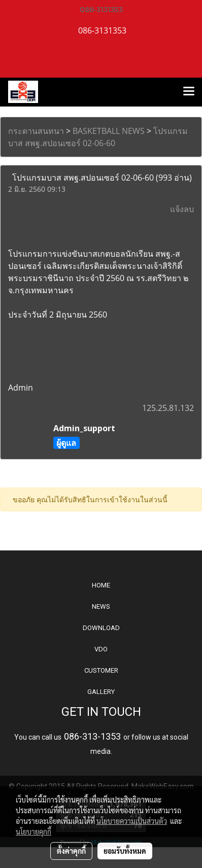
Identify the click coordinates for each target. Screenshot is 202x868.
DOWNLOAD (101, 628)
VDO (101, 649)
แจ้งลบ (182, 209)
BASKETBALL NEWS (109, 131)
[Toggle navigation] (189, 92)
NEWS (101, 606)
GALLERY (101, 692)
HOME (101, 585)
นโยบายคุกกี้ (33, 831)
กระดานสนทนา (36, 131)
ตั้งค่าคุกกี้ (71, 851)
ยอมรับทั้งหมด (125, 851)
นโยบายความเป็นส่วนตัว (132, 821)
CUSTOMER (101, 670)
